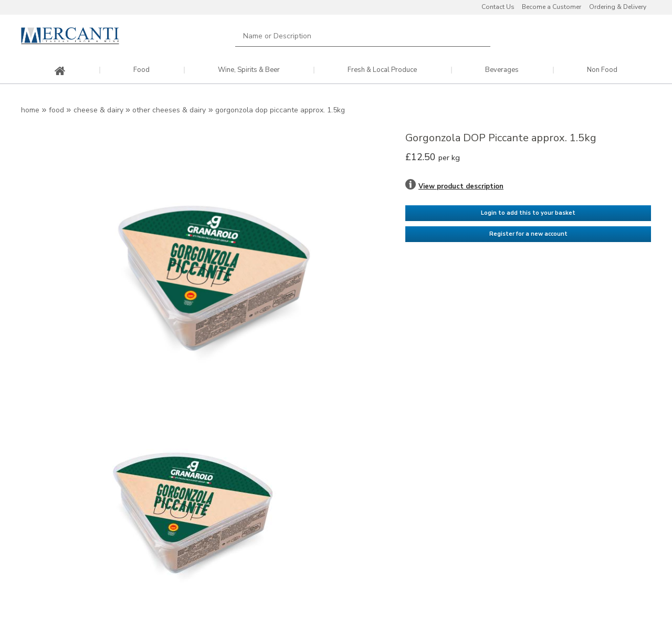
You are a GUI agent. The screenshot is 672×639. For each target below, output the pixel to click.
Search (476, 36)
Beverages (502, 70)
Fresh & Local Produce (382, 70)
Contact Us (498, 7)
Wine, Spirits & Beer (249, 70)
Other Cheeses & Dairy (169, 110)
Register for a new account (528, 234)
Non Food (602, 70)
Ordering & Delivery (618, 7)
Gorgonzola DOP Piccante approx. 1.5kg (280, 110)
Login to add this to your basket (528, 213)
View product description (461, 186)
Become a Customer (552, 7)
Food (141, 70)
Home (30, 110)
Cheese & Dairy (98, 110)
